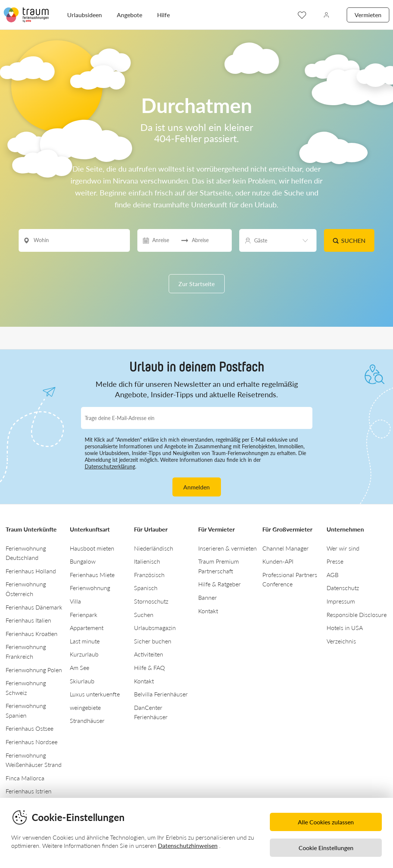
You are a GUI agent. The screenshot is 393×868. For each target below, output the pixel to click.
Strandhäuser (87, 720)
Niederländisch (154, 548)
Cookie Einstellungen (326, 848)
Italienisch (147, 561)
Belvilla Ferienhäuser (161, 694)
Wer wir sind (343, 548)
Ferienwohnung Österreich (26, 589)
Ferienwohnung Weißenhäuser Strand (34, 760)
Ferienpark (84, 615)
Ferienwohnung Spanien (26, 710)
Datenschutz (343, 588)
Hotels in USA (345, 628)
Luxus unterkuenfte (95, 694)
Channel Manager (286, 548)
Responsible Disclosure (357, 615)
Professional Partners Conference (290, 579)
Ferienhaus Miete (92, 575)
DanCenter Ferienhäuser (151, 712)
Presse (335, 561)
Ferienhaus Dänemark (34, 607)
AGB (333, 575)
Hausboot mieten (92, 548)
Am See (79, 668)
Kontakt (144, 681)
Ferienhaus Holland (31, 571)
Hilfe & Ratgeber (219, 584)
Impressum (341, 601)
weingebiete (85, 707)
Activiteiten (149, 654)
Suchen (349, 240)
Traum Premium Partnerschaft (219, 566)
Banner (208, 597)
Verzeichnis (341, 641)
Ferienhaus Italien (28, 620)
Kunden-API (278, 561)
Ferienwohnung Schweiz (26, 688)
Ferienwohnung (90, 588)
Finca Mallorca (25, 778)
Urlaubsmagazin (155, 628)
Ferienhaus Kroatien (32, 634)
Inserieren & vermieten (227, 548)
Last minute (85, 641)
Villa (75, 601)
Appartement (87, 628)
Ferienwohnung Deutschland (26, 553)
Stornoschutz (151, 601)
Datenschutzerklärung (110, 466)
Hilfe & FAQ (149, 668)
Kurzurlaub (84, 654)
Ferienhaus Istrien (29, 791)
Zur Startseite (196, 284)
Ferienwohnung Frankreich (26, 651)
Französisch (149, 575)
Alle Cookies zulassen (326, 822)
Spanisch (146, 588)
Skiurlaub (82, 681)
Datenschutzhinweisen (188, 845)
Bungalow (83, 561)
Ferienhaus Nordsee (32, 742)
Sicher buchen (153, 641)
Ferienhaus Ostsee (29, 728)
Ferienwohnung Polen (34, 670)
